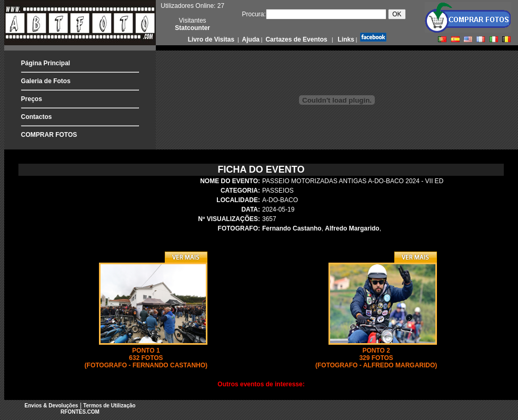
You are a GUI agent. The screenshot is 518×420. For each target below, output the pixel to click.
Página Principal (46, 63)
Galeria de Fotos (46, 81)
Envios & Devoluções (52, 406)
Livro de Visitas (212, 39)
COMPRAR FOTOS (49, 135)
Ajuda (250, 39)
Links (345, 39)
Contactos (37, 117)
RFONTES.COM (80, 412)
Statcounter (192, 28)
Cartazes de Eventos (296, 39)
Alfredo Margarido (352, 228)
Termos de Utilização (109, 406)
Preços (32, 99)
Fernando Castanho (292, 228)
